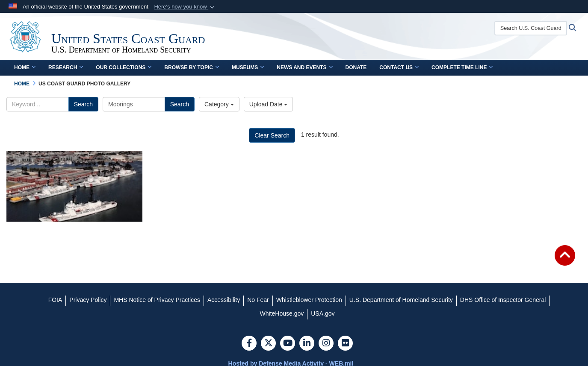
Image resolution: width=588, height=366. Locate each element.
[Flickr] (345, 344)
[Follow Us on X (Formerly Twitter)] (268, 344)
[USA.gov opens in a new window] (323, 313)
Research (66, 67)
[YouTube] (288, 344)
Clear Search (272, 135)
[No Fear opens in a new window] (258, 300)
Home (25, 67)
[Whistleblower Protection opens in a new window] (309, 300)
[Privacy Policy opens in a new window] (88, 300)
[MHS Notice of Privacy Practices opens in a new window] (157, 300)
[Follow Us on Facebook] (249, 344)
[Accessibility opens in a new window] (224, 300)
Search (83, 104)
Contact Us (399, 67)
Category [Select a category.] (219, 104)
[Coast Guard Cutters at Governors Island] (74, 186)
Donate (356, 67)
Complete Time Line (462, 67)
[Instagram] (326, 344)
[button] (185, 7)
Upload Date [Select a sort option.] (269, 104)
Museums (248, 67)
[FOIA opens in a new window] (55, 300)
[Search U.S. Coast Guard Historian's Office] (531, 28)
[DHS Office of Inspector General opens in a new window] (503, 300)
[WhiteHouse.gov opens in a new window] (282, 313)
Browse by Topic (192, 67)
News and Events (304, 67)
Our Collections (124, 67)
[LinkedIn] (307, 344)
